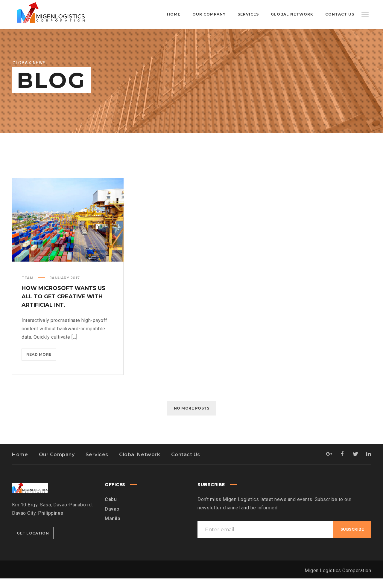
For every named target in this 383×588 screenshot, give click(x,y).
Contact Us (186, 464)
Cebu (111, 509)
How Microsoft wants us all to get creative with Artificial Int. (63, 306)
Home (20, 464)
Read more (41, 365)
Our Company (57, 464)
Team (27, 287)
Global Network (140, 464)
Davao (112, 518)
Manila (113, 528)
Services (97, 464)
